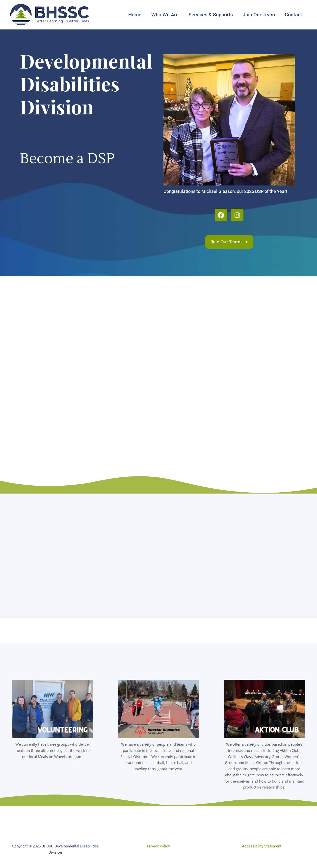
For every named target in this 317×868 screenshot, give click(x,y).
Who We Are (165, 15)
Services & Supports (211, 15)
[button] (169, 118)
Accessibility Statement (262, 846)
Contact (293, 15)
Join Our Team (259, 15)
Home (135, 15)
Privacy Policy (158, 846)
